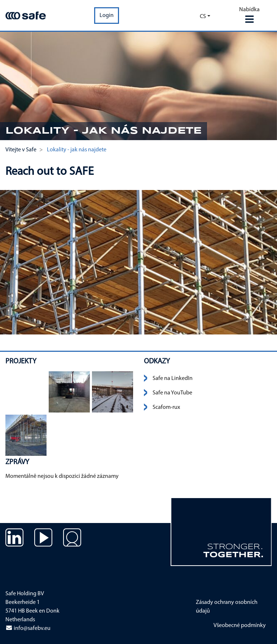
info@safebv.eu (28, 628)
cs (203, 17)
